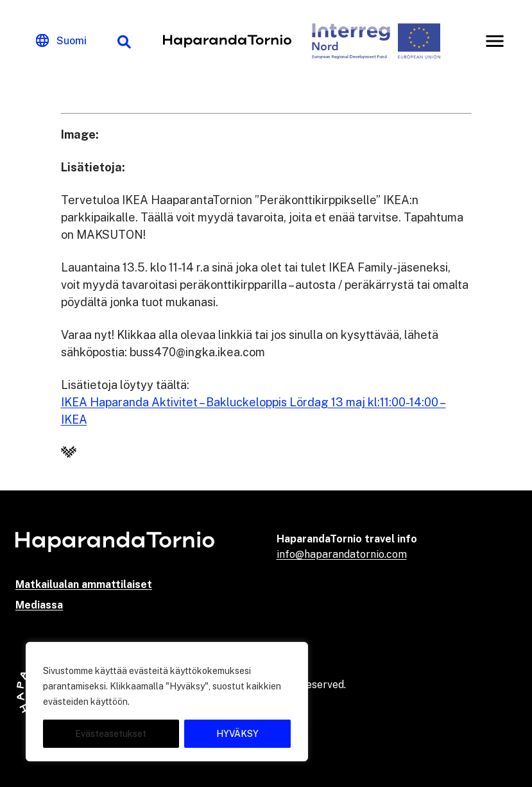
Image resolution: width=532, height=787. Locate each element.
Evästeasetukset (111, 734)
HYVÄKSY (237, 734)
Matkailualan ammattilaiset (84, 584)
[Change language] (61, 41)
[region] (167, 702)
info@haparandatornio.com (342, 554)
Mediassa (39, 605)
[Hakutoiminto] (124, 41)
